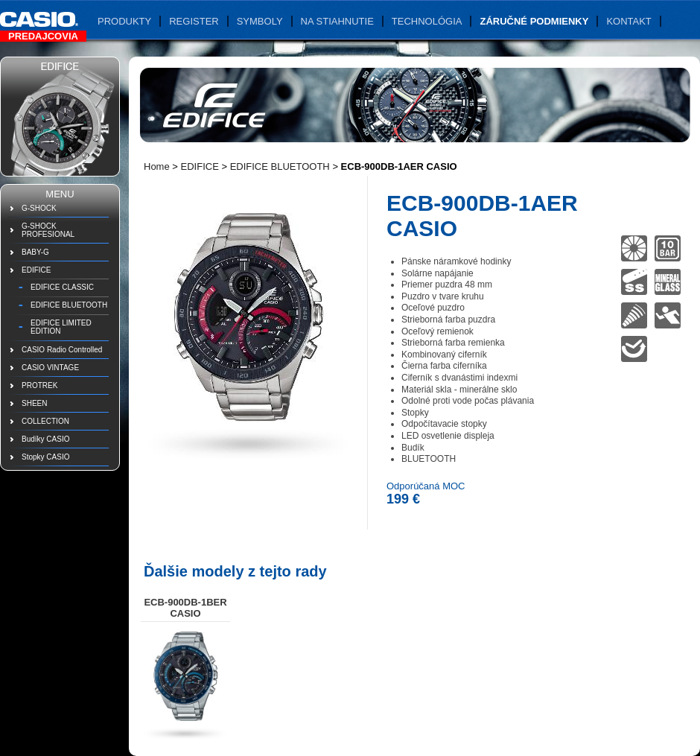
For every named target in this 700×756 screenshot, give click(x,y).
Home (157, 166)
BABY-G (35, 252)
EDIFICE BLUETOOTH (69, 305)
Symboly (260, 21)
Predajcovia (43, 36)
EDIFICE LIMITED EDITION (61, 327)
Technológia (427, 21)
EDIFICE (36, 270)
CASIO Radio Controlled (62, 350)
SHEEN (34, 403)
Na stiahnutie (337, 21)
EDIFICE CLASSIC (62, 287)
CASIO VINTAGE (50, 368)
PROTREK (39, 385)
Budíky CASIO (45, 439)
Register (194, 21)
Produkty (124, 21)
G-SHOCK (39, 208)
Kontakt (629, 21)
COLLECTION (45, 421)
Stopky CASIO (45, 457)
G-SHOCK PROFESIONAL (48, 230)
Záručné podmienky (534, 21)
